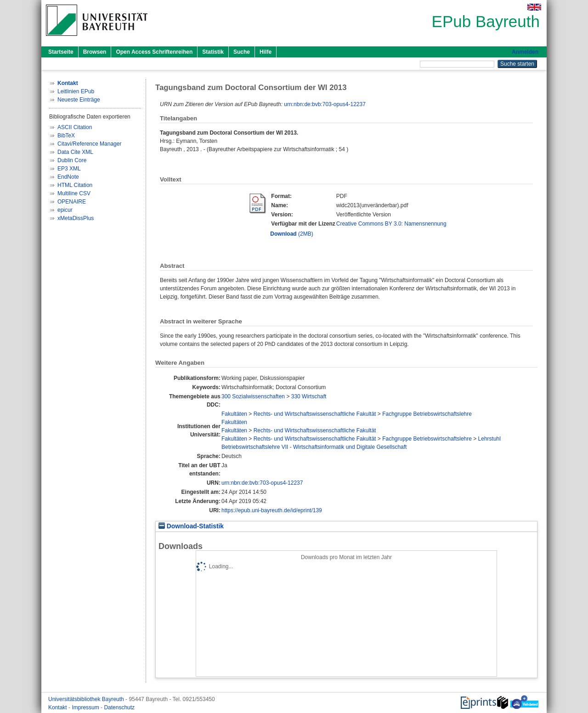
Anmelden (525, 52)
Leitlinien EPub (76, 91)
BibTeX (66, 136)
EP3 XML (69, 169)
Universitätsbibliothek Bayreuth (87, 699)
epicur (65, 210)
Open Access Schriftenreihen (154, 52)
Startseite (61, 52)
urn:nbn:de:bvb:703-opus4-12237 (325, 104)
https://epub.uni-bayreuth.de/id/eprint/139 (272, 510)
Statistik (213, 52)
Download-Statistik (191, 526)
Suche (242, 52)
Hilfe (266, 52)
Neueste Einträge (79, 100)
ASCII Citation (75, 127)
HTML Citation (75, 185)
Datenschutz (119, 707)
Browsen (95, 52)
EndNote (68, 177)
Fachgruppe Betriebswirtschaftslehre (427, 414)
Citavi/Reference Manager (89, 144)
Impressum (86, 707)
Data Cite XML (75, 152)
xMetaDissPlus (76, 218)
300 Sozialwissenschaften (253, 396)
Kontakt (58, 707)
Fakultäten (234, 414)
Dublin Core (72, 160)
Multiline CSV (74, 193)
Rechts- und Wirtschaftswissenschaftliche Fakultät (315, 414)
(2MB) (291, 234)
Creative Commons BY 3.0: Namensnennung (391, 224)
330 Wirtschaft (309, 396)
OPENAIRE (72, 202)
